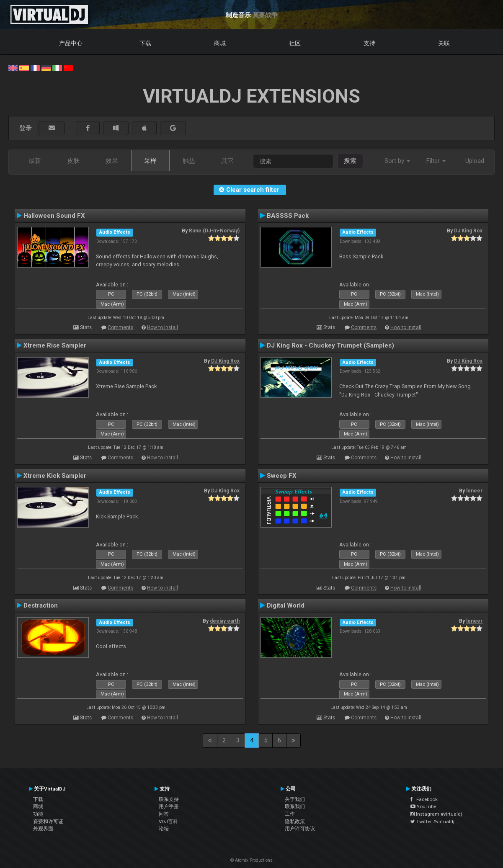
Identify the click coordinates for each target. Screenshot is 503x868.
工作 (290, 814)
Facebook (424, 799)
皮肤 (73, 161)
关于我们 (295, 799)
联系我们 (295, 806)
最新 (35, 161)
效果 (112, 161)
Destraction (41, 605)
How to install (163, 327)
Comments (120, 327)
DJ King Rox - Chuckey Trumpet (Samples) (330, 345)
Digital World (286, 605)
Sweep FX (282, 476)
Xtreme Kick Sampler (55, 476)
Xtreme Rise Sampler (55, 345)
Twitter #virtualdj (432, 822)
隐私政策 (295, 822)
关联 (444, 43)
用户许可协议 (300, 829)
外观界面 (43, 829)
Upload (475, 161)
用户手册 (169, 806)
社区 (295, 43)
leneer (474, 491)
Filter (436, 161)
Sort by (397, 161)
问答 (164, 814)
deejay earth (225, 621)
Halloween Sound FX (54, 216)
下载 (145, 43)
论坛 (164, 829)
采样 (150, 161)
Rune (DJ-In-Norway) (214, 231)
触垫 (189, 161)
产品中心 (71, 43)
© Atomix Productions (251, 860)
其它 (227, 161)
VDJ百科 (168, 822)
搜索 (350, 161)
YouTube (423, 806)
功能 (38, 814)
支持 (369, 43)
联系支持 (169, 799)
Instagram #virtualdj (436, 814)
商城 (220, 43)
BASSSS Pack (288, 216)
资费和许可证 (48, 822)
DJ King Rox (468, 231)
